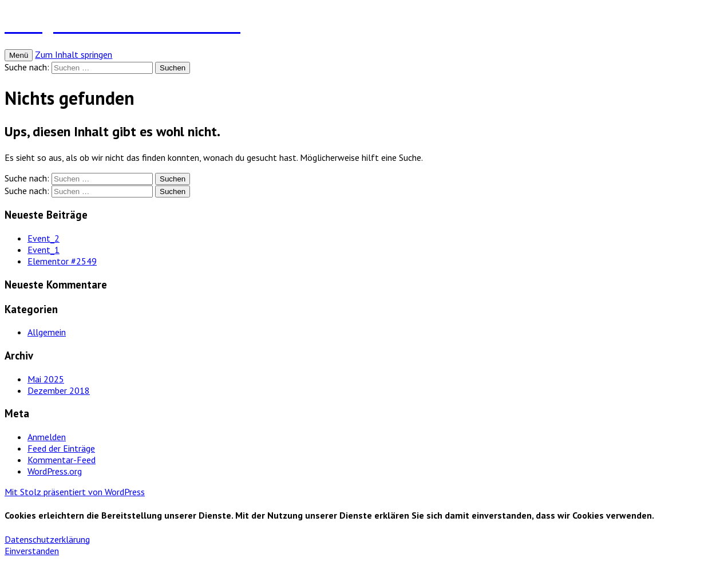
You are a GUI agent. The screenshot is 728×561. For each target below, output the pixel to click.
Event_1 (43, 250)
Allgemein (47, 332)
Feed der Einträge (61, 448)
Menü (19, 55)
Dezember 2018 (59, 390)
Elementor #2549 (62, 261)
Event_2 (43, 238)
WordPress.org (55, 471)
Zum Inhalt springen (74, 54)
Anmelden (47, 437)
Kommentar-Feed (62, 460)
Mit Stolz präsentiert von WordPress (75, 492)
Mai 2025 (46, 379)
